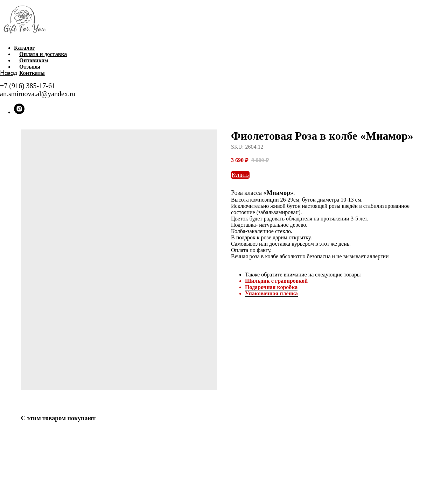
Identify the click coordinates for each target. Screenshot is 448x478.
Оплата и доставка (43, 54)
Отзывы (30, 67)
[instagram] (19, 112)
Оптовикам (34, 60)
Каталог (24, 48)
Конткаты (32, 73)
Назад (9, 73)
